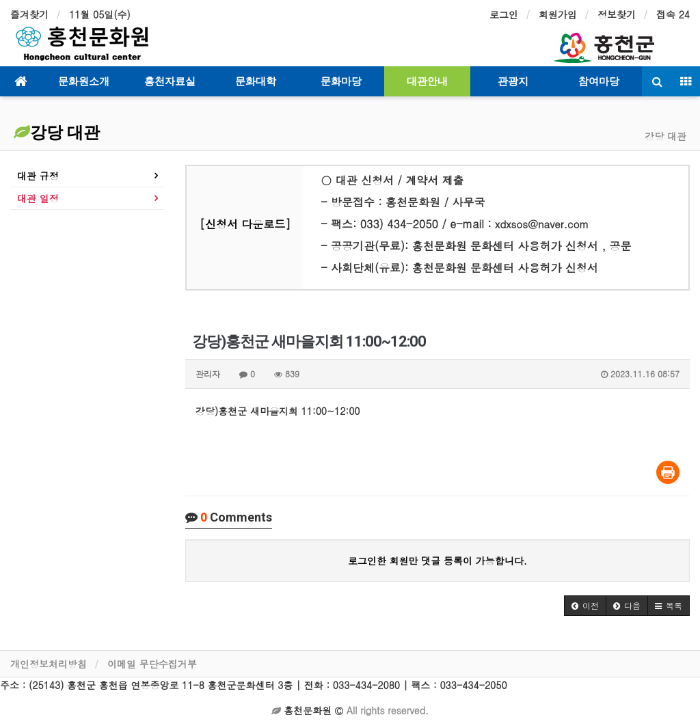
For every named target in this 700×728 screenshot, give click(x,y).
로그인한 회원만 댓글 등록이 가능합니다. (437, 561)
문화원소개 (84, 81)
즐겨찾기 (29, 14)
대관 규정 (38, 176)
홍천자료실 (170, 81)
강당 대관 (57, 133)
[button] (585, 606)
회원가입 (558, 14)
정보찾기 (617, 14)
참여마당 (599, 81)
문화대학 (256, 81)
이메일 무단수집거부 (152, 664)
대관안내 (427, 81)
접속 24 (673, 14)
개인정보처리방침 (49, 664)
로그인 (504, 14)
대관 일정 (38, 198)
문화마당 (341, 81)
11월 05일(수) (100, 14)
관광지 (513, 81)
